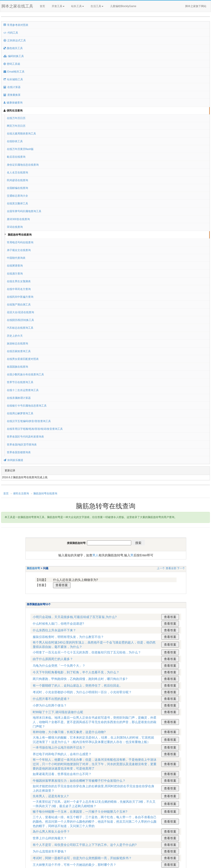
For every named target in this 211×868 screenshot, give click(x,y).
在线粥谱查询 (15, 266)
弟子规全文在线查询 (19, 250)
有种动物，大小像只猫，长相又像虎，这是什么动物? (69, 732)
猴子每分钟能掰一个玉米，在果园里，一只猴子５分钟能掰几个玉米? (80, 812)
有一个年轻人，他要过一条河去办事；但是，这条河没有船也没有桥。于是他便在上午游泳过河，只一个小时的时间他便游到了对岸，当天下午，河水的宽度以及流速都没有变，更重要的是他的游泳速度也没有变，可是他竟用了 (95, 764)
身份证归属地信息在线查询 (23, 165)
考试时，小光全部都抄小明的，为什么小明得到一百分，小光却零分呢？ (82, 692)
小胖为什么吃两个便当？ (50, 705)
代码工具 (11, 33)
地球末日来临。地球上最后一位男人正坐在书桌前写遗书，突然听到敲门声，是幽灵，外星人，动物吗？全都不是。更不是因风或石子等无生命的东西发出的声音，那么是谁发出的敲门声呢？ (95, 722)
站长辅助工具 (13, 79)
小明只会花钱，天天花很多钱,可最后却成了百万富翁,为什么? (75, 617)
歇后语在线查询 (16, 157)
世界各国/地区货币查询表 (22, 445)
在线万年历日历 (16, 118)
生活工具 (97, 6)
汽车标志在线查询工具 (20, 328)
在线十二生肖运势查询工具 (23, 390)
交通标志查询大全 (17, 196)
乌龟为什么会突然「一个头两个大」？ (59, 666)
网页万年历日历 (16, 126)
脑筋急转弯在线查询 (20, 235)
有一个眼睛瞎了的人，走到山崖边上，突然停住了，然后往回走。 (78, 686)
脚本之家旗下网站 (196, 6)
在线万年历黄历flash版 (20, 149)
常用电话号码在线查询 (20, 242)
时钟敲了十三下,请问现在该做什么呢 (58, 712)
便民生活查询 (13, 111)
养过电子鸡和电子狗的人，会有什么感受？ (62, 754)
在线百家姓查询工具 (19, 351)
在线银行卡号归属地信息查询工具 (27, 406)
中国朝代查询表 (16, 258)
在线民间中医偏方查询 (20, 297)
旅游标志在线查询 (17, 344)
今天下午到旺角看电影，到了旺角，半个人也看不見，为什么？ (76, 672)
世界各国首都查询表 (19, 452)
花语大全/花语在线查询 (20, 312)
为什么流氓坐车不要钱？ (50, 851)
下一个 (181, 568)
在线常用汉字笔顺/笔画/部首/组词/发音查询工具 (35, 429)
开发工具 (58, 6)
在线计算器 (12, 87)
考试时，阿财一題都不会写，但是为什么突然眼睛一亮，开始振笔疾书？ (82, 858)
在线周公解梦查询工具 (20, 413)
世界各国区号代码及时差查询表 (25, 437)
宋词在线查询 (15, 227)
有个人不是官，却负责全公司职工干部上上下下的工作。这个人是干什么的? (85, 845)
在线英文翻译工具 (17, 204)
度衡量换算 (12, 95)
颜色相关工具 (13, 48)
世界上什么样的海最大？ (50, 838)
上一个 (161, 568)
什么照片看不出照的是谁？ (51, 699)
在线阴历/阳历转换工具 (20, 320)
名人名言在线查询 (17, 173)
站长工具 (78, 6)
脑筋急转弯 (33, 568)
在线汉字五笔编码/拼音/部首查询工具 (29, 421)
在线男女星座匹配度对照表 (23, 359)
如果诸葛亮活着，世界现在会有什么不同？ (62, 774)
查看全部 (171, 568)
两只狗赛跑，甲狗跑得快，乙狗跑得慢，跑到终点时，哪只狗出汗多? (80, 679)
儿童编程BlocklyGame (127, 6)
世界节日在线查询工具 (20, 382)
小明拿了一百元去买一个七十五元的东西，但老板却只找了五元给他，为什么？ (87, 652)
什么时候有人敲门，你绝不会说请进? (58, 624)
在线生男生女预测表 (19, 281)
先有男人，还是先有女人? (51, 796)
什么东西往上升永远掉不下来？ (54, 630)
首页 (42, 6)
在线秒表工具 (15, 141)
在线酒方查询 (15, 274)
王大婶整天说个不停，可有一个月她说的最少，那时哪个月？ (74, 865)
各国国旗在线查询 (17, 367)
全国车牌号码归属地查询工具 (24, 211)
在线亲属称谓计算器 (19, 398)
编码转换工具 (14, 56)
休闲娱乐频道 (13, 460)
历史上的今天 (15, 336)
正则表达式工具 (15, 40)
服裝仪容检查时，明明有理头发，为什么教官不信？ (68, 637)
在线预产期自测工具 (19, 305)
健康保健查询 (13, 103)
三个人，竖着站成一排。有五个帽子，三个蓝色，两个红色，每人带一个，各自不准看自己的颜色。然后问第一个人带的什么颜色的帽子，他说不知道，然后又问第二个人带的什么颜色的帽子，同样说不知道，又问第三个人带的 (95, 822)
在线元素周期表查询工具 (21, 134)
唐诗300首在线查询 (18, 219)
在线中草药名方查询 (19, 289)
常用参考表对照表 (16, 25)
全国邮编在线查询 (17, 188)
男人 (95, 555)
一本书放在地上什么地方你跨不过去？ (59, 747)
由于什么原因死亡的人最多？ (53, 659)
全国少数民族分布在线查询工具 (25, 374)
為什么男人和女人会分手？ (51, 832)
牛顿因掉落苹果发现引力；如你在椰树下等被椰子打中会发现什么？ (79, 781)
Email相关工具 (14, 72)
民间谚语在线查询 (17, 180)
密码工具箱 (12, 64)
